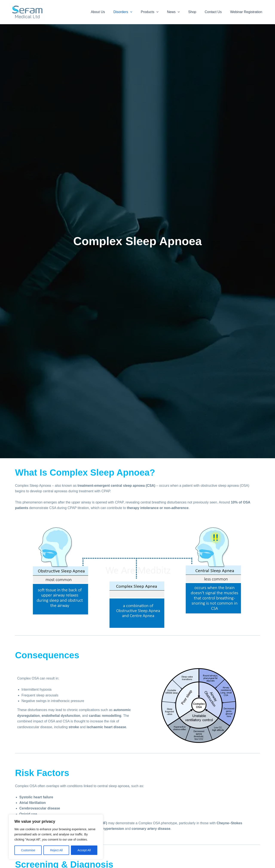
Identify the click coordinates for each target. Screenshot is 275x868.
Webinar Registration (247, 12)
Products (157, 12)
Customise (28, 850)
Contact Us (216, 12)
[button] (139, 12)
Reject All (56, 850)
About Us (108, 12)
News (179, 12)
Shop (196, 12)
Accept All (84, 850)
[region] (56, 837)
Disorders (131, 12)
